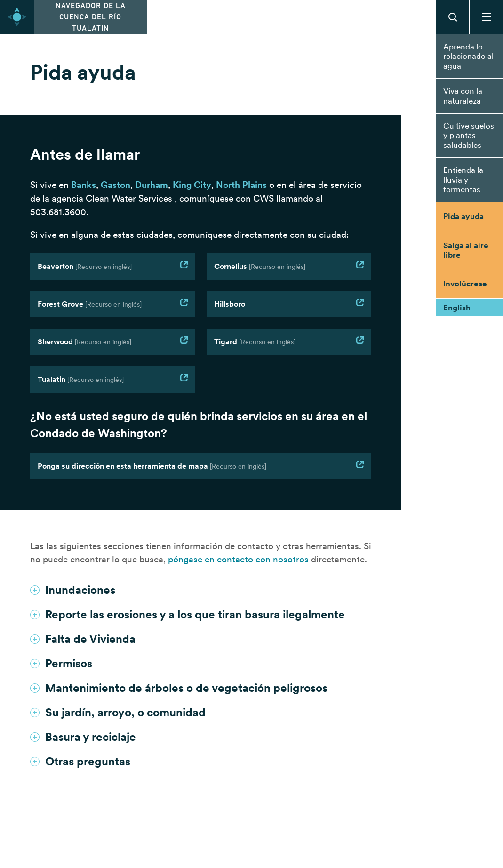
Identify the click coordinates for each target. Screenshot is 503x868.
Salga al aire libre (466, 250)
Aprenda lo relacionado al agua (468, 56)
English (457, 308)
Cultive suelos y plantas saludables (469, 135)
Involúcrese (465, 284)
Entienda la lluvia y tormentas (463, 180)
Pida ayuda (463, 216)
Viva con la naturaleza (463, 96)
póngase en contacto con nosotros (238, 559)
